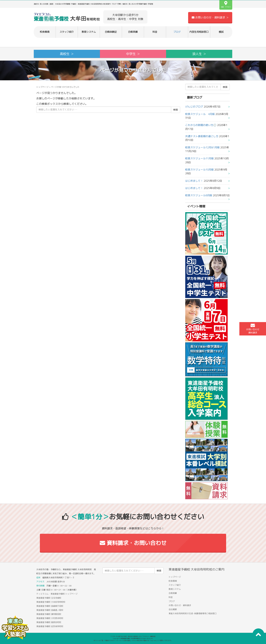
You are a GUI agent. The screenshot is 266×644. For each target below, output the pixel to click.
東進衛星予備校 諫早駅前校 (49, 614)
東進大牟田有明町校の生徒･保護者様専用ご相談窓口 (193, 613)
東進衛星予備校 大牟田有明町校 (51, 602)
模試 (221, 32)
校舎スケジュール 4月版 (200, 114)
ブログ (177, 32)
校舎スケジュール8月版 (199, 195)
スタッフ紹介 (67, 32)
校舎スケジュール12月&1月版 (202, 147)
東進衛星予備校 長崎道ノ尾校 (50, 610)
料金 (155, 32)
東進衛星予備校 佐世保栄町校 (50, 626)
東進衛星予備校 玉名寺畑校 (49, 598)
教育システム (89, 32)
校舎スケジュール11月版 (199, 158)
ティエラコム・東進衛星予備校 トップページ (57, 594)
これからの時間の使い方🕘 (201, 125)
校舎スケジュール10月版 (199, 170)
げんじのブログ (194, 107)
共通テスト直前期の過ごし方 (202, 136)
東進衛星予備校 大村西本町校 (50, 618)
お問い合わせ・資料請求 (180, 605)
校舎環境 (45, 32)
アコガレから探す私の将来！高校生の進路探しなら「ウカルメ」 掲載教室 (133, 636)
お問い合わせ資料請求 (253, 329)
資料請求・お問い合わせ (133, 543)
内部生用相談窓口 (199, 32)
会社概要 (173, 609)
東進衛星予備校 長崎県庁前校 (50, 606)
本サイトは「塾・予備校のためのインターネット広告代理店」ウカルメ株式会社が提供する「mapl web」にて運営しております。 (133, 640)
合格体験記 (111, 32)
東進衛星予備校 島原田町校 (49, 622)
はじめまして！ (194, 181)
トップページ (42, 87)
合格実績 (133, 32)
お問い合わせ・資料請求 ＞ (210, 17)
